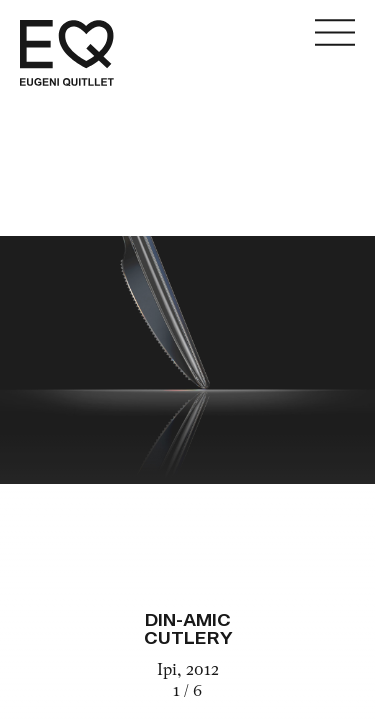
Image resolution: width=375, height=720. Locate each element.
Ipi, (171, 671)
